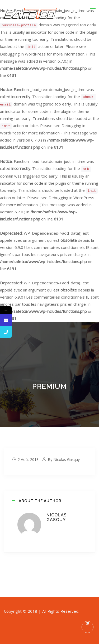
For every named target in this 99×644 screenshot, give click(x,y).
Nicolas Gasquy (67, 459)
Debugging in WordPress (23, 54)
